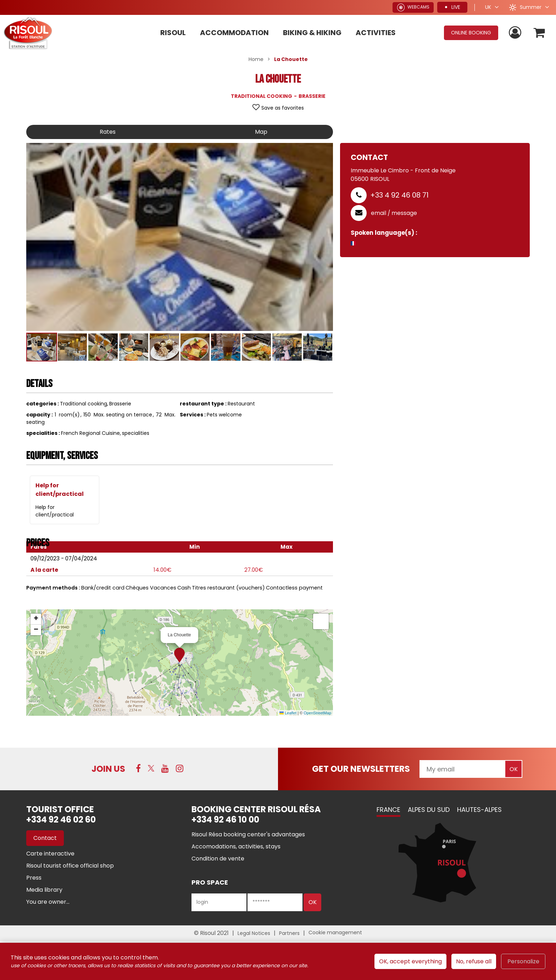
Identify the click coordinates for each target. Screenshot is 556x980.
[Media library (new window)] (44, 890)
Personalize (523, 961)
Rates (108, 132)
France (388, 810)
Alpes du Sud (429, 810)
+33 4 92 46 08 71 (399, 195)
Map (261, 132)
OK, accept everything (410, 961)
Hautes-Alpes (479, 810)
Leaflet (288, 713)
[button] (540, 33)
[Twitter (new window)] (151, 768)
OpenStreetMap (317, 713)
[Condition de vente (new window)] (218, 859)
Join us (108, 769)
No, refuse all (474, 961)
